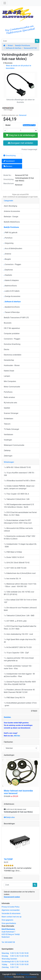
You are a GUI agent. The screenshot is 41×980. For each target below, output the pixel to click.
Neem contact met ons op (11, 917)
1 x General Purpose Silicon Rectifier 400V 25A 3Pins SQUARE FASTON (20, 683)
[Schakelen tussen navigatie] (5, 3)
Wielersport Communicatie (14, 445)
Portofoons (8, 392)
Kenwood (23, 115)
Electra (6, 349)
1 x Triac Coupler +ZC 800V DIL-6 (16, 494)
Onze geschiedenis (9, 923)
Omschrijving (9, 156)
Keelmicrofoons (10, 286)
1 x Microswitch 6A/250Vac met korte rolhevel (18, 530)
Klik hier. (17, 736)
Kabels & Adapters (11, 280)
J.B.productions (31, 977)
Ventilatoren (8, 435)
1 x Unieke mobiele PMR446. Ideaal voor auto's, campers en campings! (19, 487)
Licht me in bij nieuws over (18, 811)
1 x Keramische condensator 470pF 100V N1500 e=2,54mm (20, 537)
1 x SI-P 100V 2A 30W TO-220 (15, 568)
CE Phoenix (9, 977)
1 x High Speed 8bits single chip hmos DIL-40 (20, 641)
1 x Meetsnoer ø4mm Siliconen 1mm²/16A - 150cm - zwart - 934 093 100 (20, 585)
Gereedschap (9, 360)
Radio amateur (9, 397)
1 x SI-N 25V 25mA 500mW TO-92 (17, 563)
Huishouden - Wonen (12, 365)
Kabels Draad (9, 371)
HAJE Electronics (23, 974)
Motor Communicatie (12, 387)
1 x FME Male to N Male (13, 552)
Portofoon (8, 238)
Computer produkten (12, 334)
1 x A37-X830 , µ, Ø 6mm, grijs (15, 621)
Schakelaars (9, 419)
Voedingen (8, 440)
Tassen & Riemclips (12, 312)
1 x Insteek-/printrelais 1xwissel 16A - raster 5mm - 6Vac (18, 667)
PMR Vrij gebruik (11, 233)
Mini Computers (10, 381)
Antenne (7, 254)
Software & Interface (14, 48)
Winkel (10, 46)
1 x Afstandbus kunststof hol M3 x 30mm (20, 481)
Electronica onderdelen (13, 355)
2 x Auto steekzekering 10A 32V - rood (18, 634)
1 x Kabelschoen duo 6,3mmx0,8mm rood (20, 573)
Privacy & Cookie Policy (11, 907)
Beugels (7, 259)
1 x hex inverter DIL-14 (12, 579)
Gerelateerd (9, 161)
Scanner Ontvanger (11, 413)
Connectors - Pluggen (12, 264)
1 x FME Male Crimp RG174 (14, 698)
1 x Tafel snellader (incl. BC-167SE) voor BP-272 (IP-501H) (19, 593)
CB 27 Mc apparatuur (12, 328)
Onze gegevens (7, 920)
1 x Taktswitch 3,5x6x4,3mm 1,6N (17, 499)
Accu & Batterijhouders (13, 248)
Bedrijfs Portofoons (23, 46)
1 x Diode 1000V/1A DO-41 (14, 557)
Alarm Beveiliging (10, 206)
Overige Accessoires (12, 296)
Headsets (8, 275)
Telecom (7, 424)
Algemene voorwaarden (11, 910)
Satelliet (7, 408)
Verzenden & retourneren (11, 913)
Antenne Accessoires (12, 211)
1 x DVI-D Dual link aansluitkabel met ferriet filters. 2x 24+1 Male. (20, 514)
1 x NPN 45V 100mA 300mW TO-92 (17, 467)
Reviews (8, 166)
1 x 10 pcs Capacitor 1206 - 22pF (16, 653)
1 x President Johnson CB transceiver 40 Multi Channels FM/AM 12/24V (19, 691)
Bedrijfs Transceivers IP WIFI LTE (16, 318)
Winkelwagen (9, 462)
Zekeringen (8, 456)
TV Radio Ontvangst (11, 429)
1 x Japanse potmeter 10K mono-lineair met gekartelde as (19, 659)
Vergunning (9, 243)
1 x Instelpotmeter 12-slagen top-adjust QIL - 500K (20, 545)
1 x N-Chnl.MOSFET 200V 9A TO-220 (18, 647)
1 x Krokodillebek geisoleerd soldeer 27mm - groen (20, 704)
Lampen (7, 376)
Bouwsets (8, 323)
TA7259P (8, 859)
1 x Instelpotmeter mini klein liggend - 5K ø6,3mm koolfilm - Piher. (19, 675)
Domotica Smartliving (12, 344)
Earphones (8, 270)
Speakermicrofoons (12, 307)
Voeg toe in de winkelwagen (21, 135)
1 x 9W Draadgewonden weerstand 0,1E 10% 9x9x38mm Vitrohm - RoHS (19, 506)
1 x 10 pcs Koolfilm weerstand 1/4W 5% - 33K (19, 474)
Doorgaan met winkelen (20, 143)
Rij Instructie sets (10, 403)
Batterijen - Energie (11, 217)
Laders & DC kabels (12, 291)
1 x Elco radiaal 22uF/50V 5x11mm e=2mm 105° (20, 601)
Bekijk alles (9, 817)
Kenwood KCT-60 (30, 48)
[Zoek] (18, 41)
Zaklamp (7, 450)
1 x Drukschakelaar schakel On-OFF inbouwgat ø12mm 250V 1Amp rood (18, 522)
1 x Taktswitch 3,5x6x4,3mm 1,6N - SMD (19, 616)
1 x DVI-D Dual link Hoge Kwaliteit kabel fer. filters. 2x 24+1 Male (20, 627)
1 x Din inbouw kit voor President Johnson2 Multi (20, 609)
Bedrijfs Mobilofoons (12, 222)
